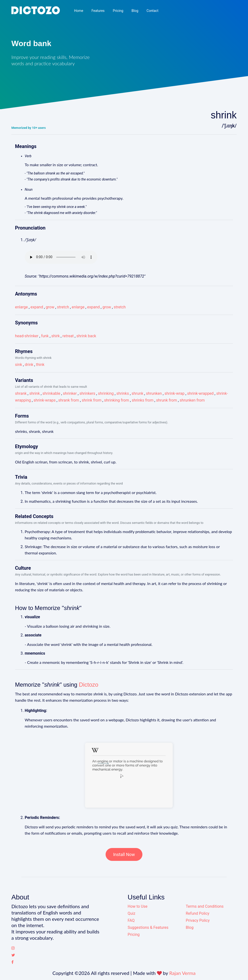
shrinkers (87, 393)
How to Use (138, 906)
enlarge (21, 307)
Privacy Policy (198, 920)
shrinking (106, 393)
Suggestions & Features (148, 927)
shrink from (91, 400)
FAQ (131, 920)
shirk (56, 336)
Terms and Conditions (205, 906)
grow (50, 307)
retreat (68, 336)
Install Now (124, 854)
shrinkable (51, 393)
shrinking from (117, 400)
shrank (21, 393)
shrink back (86, 336)
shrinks (123, 393)
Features (98, 11)
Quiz (132, 913)
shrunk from (167, 400)
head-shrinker (27, 336)
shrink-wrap (174, 393)
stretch (63, 307)
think (40, 365)
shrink (35, 393)
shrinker (70, 393)
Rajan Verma (182, 973)
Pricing (118, 11)
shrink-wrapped (200, 393)
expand (37, 307)
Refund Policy (198, 913)
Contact (152, 11)
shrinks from (143, 400)
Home (79, 11)
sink (19, 365)
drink (29, 365)
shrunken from (192, 400)
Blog (135, 11)
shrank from (69, 400)
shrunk (137, 393)
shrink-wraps (45, 400)
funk (45, 336)
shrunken (154, 393)
